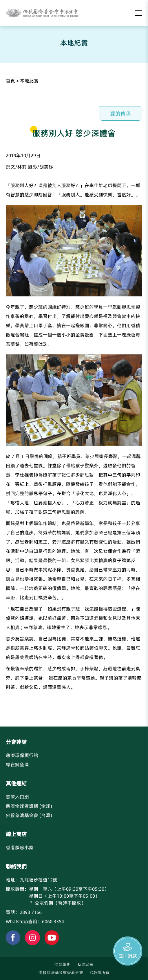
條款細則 (63, 964)
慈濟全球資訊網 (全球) (29, 806)
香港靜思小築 (20, 847)
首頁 (10, 81)
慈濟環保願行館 (22, 755)
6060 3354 (53, 921)
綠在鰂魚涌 (17, 765)
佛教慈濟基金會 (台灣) (29, 815)
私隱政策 (86, 964)
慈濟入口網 (17, 797)
